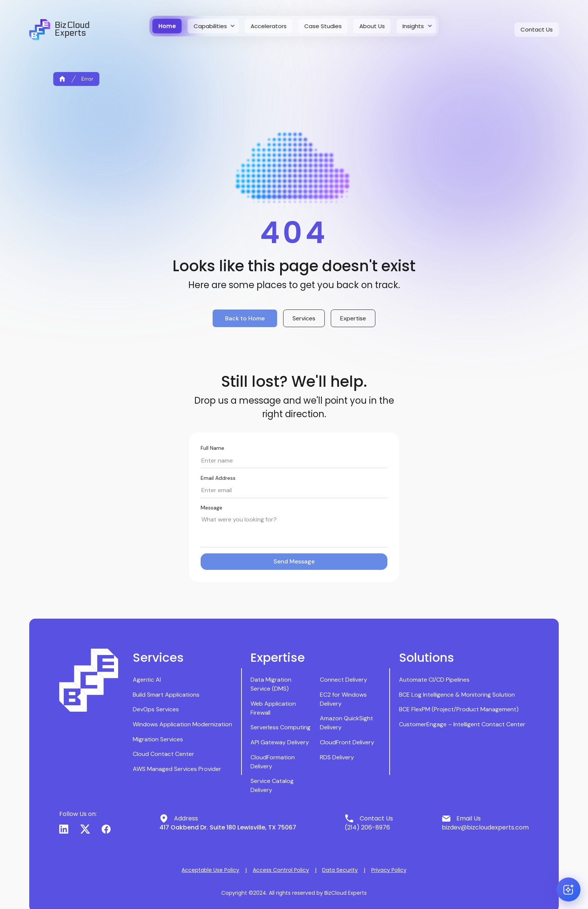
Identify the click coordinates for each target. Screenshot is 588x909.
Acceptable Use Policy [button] (210, 870)
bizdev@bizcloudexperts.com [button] (485, 827)
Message (211, 508)
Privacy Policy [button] (389, 870)
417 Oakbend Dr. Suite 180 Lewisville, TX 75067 (228, 827)
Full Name (212, 448)
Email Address (218, 478)
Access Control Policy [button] (281, 870)
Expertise (353, 318)
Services (304, 318)
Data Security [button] (340, 870)
